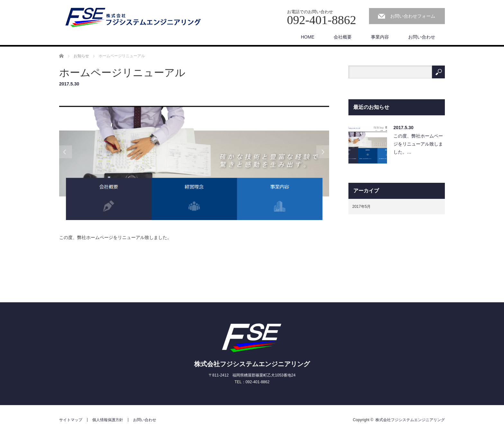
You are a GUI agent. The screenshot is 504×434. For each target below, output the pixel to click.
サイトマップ (71, 420)
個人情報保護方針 (108, 420)
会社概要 (343, 37)
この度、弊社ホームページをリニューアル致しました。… (418, 144)
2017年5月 (361, 207)
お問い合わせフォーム (413, 16)
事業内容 (380, 37)
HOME (308, 37)
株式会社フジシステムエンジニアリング (252, 364)
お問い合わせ (422, 37)
